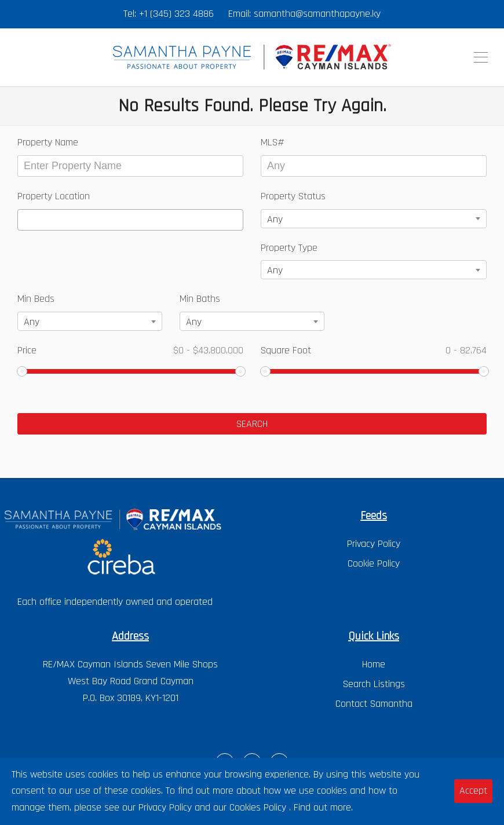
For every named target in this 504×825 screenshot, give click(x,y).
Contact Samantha (374, 704)
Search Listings (374, 684)
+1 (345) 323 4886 (176, 14)
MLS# (273, 142)
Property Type (289, 248)
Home (374, 664)
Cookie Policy (374, 563)
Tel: (131, 14)
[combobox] (130, 220)
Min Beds (36, 299)
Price (130, 350)
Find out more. (323, 807)
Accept (473, 791)
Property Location (54, 196)
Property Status (293, 196)
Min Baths (200, 299)
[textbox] (25, 220)
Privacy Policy (374, 544)
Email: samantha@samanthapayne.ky (304, 14)
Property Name (48, 142)
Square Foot (374, 350)
